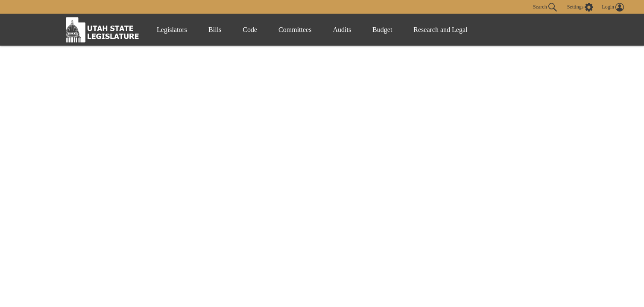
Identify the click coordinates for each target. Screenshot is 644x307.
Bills (215, 30)
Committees (295, 30)
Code (250, 30)
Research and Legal (440, 30)
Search (545, 7)
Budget (382, 30)
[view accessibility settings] (580, 7)
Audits (342, 30)
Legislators (172, 30)
